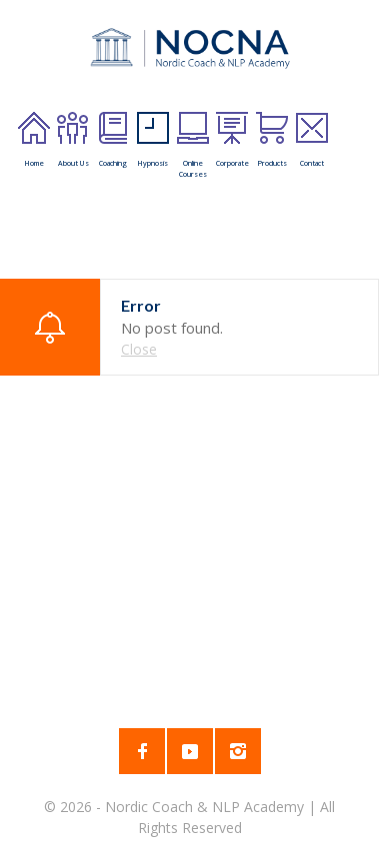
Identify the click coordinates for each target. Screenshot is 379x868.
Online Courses (193, 145)
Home (34, 140)
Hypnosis (153, 140)
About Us (73, 140)
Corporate (232, 140)
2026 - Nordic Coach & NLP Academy (184, 807)
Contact (312, 140)
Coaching (113, 140)
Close (139, 349)
